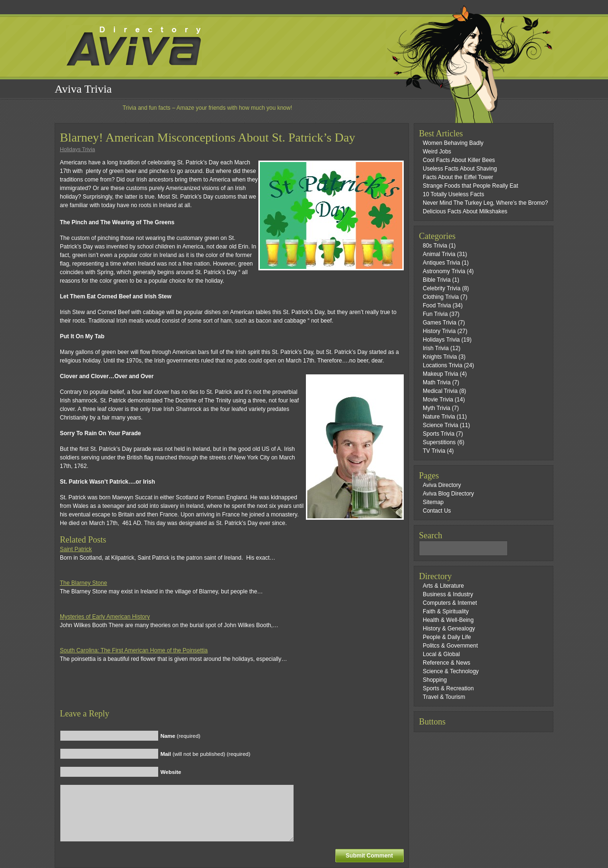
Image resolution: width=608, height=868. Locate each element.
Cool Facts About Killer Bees (459, 160)
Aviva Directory (442, 485)
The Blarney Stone (83, 583)
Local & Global (441, 654)
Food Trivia (437, 305)
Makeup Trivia (441, 374)
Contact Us (437, 511)
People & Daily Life (447, 637)
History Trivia (439, 331)
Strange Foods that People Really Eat (470, 186)
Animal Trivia (439, 254)
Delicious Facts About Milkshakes (465, 211)
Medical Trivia (440, 391)
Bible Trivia (437, 280)
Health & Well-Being (448, 620)
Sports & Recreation (448, 688)
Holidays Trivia (77, 149)
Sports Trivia (439, 434)
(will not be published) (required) (205, 754)
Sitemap (433, 502)
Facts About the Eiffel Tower (458, 177)
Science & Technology (451, 671)
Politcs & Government (450, 646)
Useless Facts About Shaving (460, 169)
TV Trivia (434, 451)
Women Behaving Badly (453, 143)
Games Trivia (440, 323)
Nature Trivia (439, 417)
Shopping (435, 680)
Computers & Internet (450, 603)
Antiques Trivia (442, 263)
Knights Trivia (440, 357)
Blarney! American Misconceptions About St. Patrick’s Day (208, 138)
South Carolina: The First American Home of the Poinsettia (134, 650)
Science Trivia (441, 425)
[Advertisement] (171, 694)
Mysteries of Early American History (105, 617)
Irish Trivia (436, 348)
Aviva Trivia (83, 89)
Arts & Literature (443, 586)
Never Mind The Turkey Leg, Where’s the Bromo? (485, 203)
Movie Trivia (438, 400)
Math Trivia (437, 382)
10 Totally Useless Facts (453, 194)
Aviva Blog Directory (448, 494)
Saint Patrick (76, 549)
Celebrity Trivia (442, 288)
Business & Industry (448, 594)
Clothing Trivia (441, 297)
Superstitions (439, 442)
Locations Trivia (442, 365)
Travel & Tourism (444, 697)
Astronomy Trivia (444, 271)
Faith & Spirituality (446, 611)
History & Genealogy (449, 629)
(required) (180, 736)
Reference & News (446, 663)
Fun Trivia (435, 314)
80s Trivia (435, 246)
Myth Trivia (437, 408)
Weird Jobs (437, 152)
